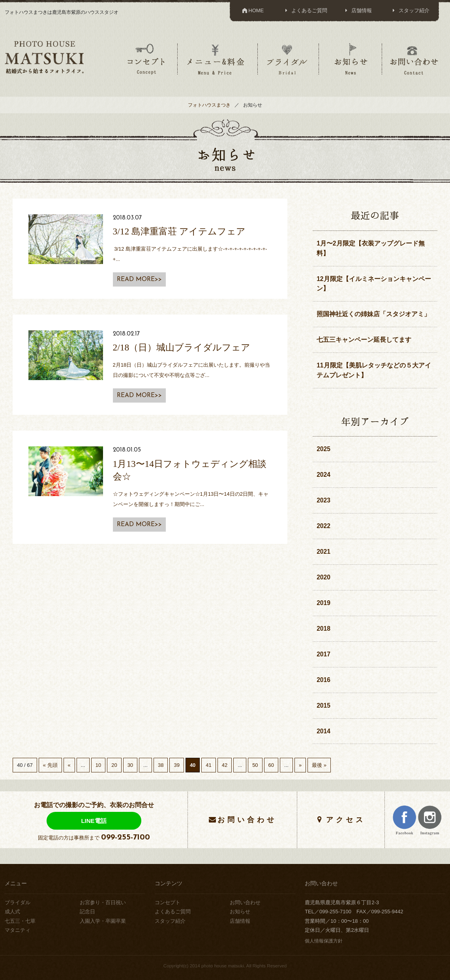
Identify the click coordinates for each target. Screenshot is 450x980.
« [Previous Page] (69, 765)
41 (208, 765)
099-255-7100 (126, 838)
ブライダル (287, 59)
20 (114, 765)
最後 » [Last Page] (319, 765)
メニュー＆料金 (217, 59)
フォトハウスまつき (209, 105)
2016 (323, 680)
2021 (323, 552)
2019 (323, 603)
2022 (323, 526)
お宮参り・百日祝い (103, 902)
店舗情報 (358, 10)
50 (255, 765)
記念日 (87, 912)
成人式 (12, 912)
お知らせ (351, 59)
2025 (323, 449)
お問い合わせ (414, 59)
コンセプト (146, 59)
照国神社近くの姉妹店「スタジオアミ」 (373, 314)
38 (161, 765)
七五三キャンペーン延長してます (364, 340)
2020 (323, 577)
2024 (323, 475)
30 (130, 765)
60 (271, 765)
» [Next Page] (300, 765)
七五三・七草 (20, 921)
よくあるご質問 (305, 10)
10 (98, 765)
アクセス (346, 820)
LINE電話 (94, 821)
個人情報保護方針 (324, 941)
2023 (323, 500)
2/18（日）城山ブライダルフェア (182, 347)
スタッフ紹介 (410, 10)
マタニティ (18, 930)
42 (225, 765)
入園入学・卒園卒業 (103, 921)
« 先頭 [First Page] (50, 765)
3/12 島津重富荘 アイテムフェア (179, 231)
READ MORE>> (139, 279)
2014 (323, 731)
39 (176, 765)
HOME (252, 10)
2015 (323, 705)
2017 (323, 654)
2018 (323, 629)
